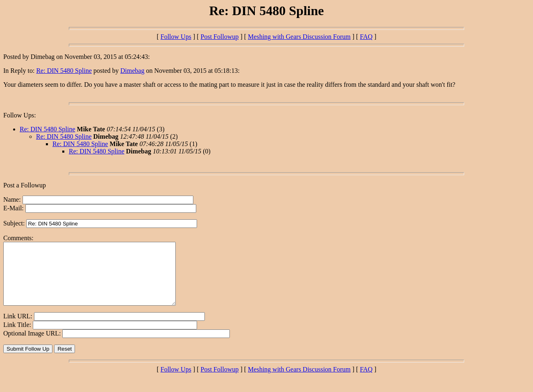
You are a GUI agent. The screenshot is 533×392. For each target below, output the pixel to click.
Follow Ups (176, 37)
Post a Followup (25, 185)
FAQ (366, 37)
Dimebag (133, 71)
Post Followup (220, 37)
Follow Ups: (20, 115)
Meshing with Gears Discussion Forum (299, 37)
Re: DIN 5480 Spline (64, 71)
